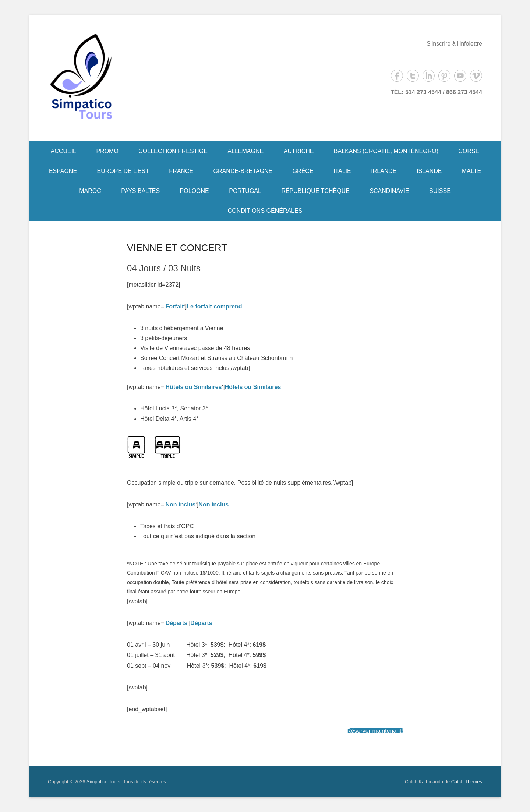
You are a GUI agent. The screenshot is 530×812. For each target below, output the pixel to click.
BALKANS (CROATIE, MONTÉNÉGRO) (386, 151)
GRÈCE (303, 171)
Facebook (397, 76)
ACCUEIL (63, 151)
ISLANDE (429, 171)
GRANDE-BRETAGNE (243, 171)
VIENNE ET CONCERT (177, 248)
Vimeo (476, 76)
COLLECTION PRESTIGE (173, 151)
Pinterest (444, 76)
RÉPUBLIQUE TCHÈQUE (315, 191)
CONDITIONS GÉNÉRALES (265, 211)
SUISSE (440, 191)
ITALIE (342, 171)
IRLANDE (384, 171)
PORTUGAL (245, 191)
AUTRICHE (299, 151)
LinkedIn (429, 76)
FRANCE (181, 171)
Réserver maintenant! (375, 731)
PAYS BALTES (140, 191)
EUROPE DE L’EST (123, 171)
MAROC (90, 191)
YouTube (460, 76)
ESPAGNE (63, 171)
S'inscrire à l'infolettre (454, 44)
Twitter (413, 76)
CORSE (469, 151)
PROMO (107, 151)
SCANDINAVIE (389, 191)
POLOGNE (195, 191)
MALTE (471, 171)
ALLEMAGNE (245, 151)
